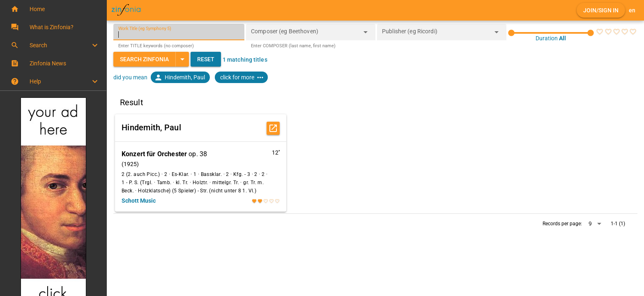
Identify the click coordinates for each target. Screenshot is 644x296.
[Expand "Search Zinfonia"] (182, 59)
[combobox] (305, 35)
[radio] (600, 32)
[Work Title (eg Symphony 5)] (179, 32)
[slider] (551, 33)
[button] (53, 9)
